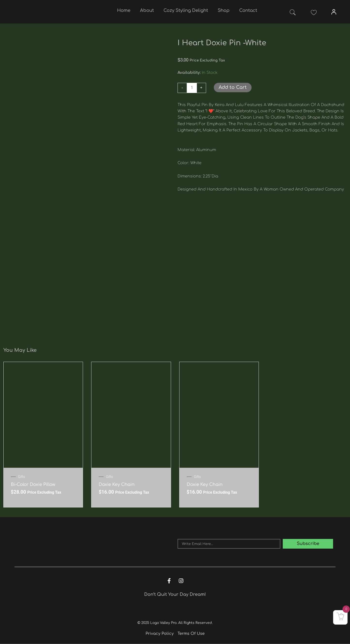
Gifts (22, 477)
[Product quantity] (192, 88)
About (147, 10)
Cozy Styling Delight (186, 10)
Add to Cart (233, 88)
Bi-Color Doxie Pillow (33, 484)
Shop (224, 10)
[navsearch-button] (293, 13)
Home (124, 10)
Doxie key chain (117, 484)
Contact (248, 10)
